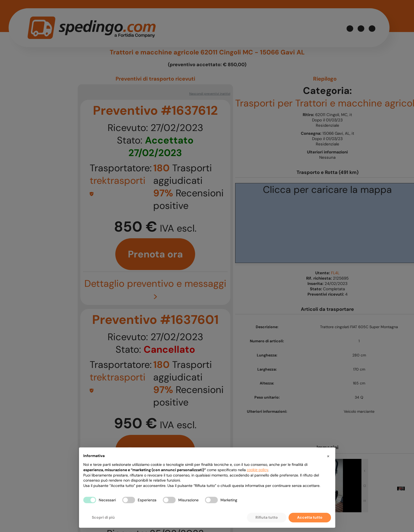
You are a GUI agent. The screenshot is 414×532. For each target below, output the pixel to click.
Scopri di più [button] (103, 517)
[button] (328, 456)
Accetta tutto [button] (310, 517)
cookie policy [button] (258, 470)
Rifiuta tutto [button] (267, 517)
